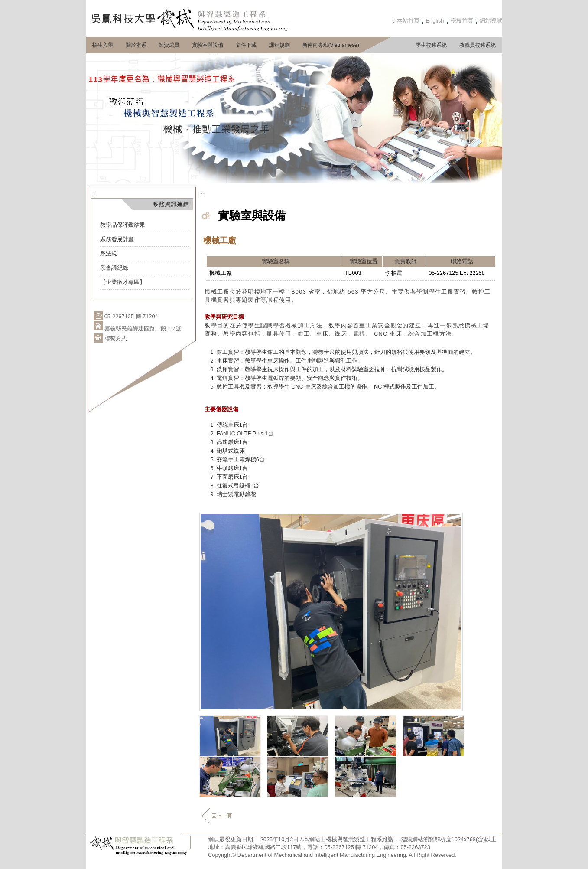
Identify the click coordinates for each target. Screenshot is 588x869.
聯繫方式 (116, 338)
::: (395, 21)
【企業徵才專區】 (123, 282)
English (435, 21)
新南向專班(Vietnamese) (331, 45)
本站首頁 (408, 21)
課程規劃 (279, 45)
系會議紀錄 (114, 268)
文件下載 (246, 45)
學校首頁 (462, 21)
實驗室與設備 (208, 45)
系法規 (109, 253)
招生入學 (103, 45)
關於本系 (136, 45)
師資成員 (169, 45)
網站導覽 (491, 21)
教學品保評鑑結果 (123, 225)
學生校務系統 (431, 45)
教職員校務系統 (478, 45)
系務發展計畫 (117, 239)
